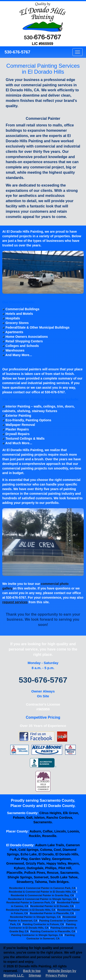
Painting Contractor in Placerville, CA (53, 931)
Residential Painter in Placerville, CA (52, 913)
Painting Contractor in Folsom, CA (43, 924)
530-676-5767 (17, 52)
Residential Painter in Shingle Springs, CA (35, 917)
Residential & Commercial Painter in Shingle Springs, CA (42, 899)
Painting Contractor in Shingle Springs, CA (37, 935)
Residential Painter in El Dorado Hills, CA (31, 910)
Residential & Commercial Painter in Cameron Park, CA (42, 888)
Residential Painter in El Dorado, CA (52, 906)
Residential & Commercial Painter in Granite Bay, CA (42, 895)
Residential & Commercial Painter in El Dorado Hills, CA (42, 892)
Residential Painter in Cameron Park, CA (31, 902)
